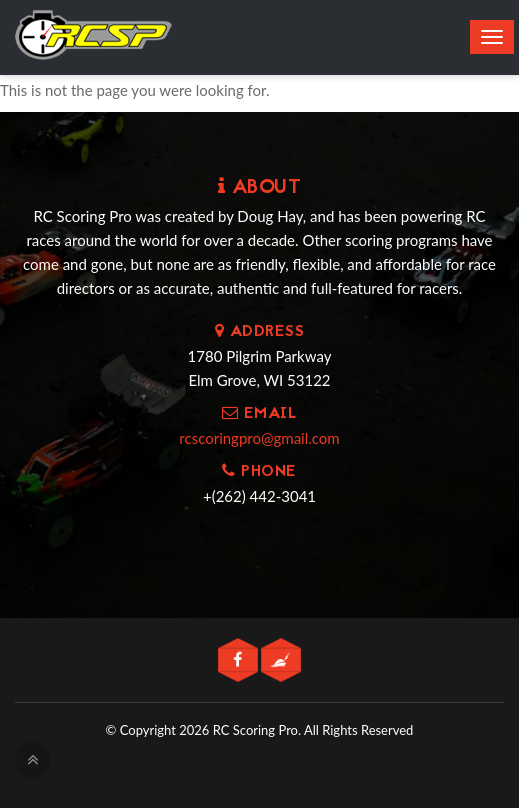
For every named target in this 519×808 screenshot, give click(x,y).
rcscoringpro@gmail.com (259, 438)
